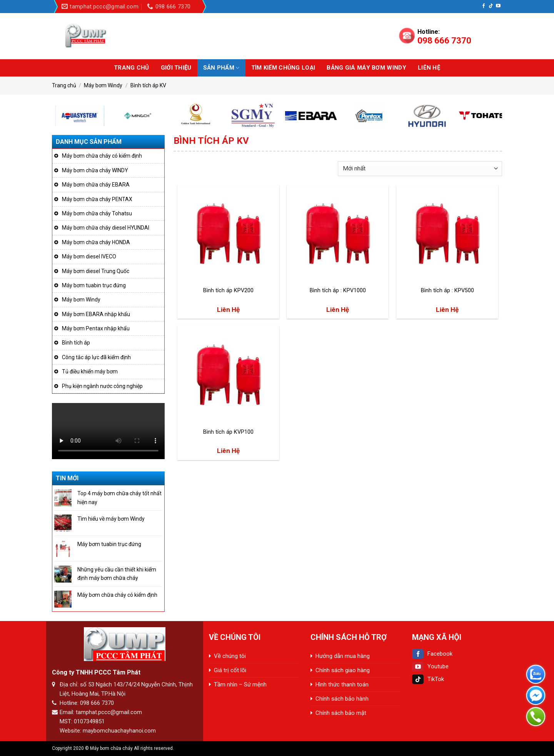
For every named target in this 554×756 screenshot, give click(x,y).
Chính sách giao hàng (343, 670)
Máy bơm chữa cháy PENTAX (97, 199)
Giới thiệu (176, 68)
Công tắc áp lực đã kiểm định (96, 357)
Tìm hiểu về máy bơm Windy (111, 519)
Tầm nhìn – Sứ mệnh (240, 684)
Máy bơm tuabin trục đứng (94, 285)
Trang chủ (132, 68)
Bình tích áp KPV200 (228, 291)
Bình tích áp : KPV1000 (338, 291)
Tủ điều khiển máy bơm (90, 371)
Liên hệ (429, 68)
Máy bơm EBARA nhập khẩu (96, 314)
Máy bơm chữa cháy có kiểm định (102, 156)
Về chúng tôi (230, 656)
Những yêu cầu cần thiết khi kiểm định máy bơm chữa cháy (117, 574)
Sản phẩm (221, 68)
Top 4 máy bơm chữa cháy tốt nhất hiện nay (119, 498)
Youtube (430, 666)
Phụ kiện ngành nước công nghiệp (102, 386)
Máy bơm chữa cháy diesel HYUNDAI (106, 228)
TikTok (428, 679)
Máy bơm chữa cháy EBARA (96, 185)
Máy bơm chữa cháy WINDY (95, 170)
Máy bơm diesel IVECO (89, 256)
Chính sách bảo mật (341, 713)
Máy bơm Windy (103, 85)
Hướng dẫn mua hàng (343, 656)
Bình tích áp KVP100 (228, 432)
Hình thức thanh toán (342, 684)
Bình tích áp (76, 343)
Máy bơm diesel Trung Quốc (96, 271)
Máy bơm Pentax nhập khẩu (96, 328)
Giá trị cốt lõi (230, 670)
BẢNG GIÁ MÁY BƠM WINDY (366, 68)
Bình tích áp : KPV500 (447, 291)
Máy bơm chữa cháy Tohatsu (97, 213)
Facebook (432, 654)
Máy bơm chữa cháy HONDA (96, 242)
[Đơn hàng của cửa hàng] (420, 169)
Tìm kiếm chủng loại (283, 68)
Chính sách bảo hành (342, 699)
